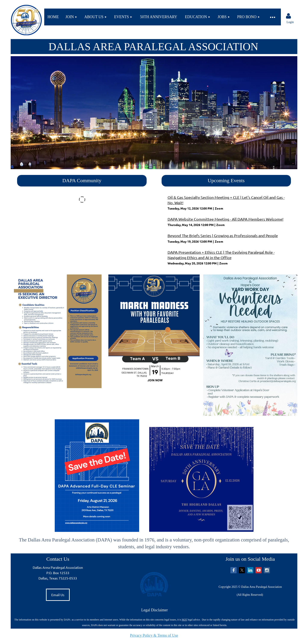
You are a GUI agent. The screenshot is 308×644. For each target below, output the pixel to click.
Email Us (58, 595)
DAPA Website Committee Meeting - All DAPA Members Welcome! (225, 219)
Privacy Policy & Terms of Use (154, 635)
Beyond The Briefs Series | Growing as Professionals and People (223, 235)
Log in (288, 16)
